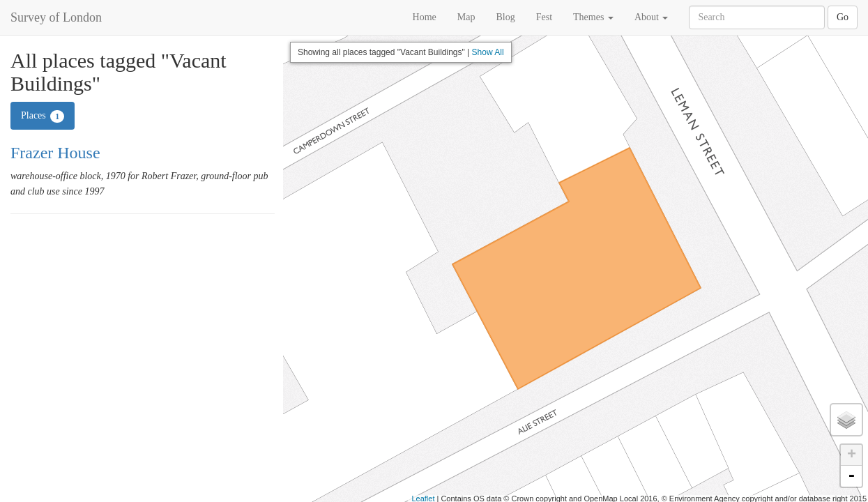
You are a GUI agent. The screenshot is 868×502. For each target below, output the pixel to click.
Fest (544, 17)
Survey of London (56, 17)
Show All (488, 52)
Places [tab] (43, 116)
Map (466, 17)
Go (843, 17)
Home (425, 17)
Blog (505, 17)
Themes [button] (593, 17)
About (652, 17)
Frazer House (55, 153)
